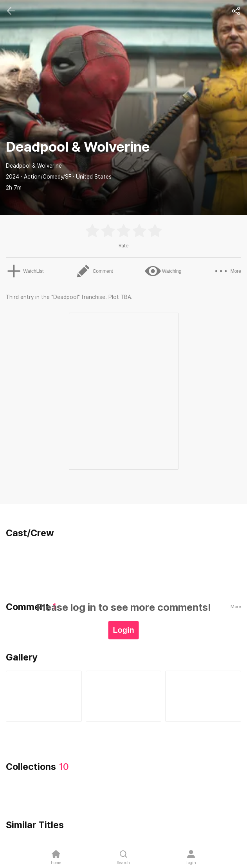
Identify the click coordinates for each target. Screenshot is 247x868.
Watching (164, 271)
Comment (94, 271)
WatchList (23, 271)
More (228, 271)
